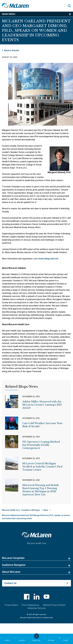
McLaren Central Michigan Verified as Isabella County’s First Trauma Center (42, 467)
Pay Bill (63, 639)
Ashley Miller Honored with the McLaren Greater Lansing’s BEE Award (42, 405)
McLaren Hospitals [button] (13, 558)
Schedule (49, 639)
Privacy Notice (11, 605)
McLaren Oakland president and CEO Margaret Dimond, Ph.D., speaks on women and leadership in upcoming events (36, 517)
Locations (20, 639)
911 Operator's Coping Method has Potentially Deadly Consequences (41, 445)
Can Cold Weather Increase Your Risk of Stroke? (43, 425)
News (46, 510)
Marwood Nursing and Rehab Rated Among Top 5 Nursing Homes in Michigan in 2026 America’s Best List (41, 490)
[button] (70, 6)
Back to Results (12, 50)
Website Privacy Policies (54, 605)
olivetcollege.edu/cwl (48, 259)
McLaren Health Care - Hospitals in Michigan (21, 510)
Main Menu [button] (9, 14)
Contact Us (10, 583)
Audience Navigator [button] (14, 565)
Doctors (5, 639)
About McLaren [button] (11, 572)
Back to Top (36, 638)
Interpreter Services (36, 608)
